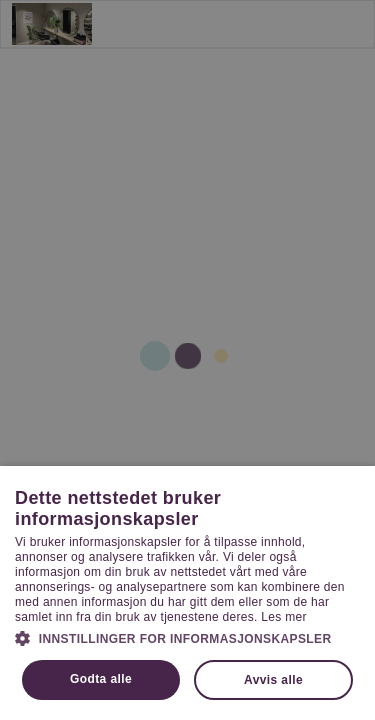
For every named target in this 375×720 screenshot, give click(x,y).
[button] (187, 638)
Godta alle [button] (101, 679)
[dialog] (187, 360)
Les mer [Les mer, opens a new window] (283, 617)
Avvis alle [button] (273, 680)
